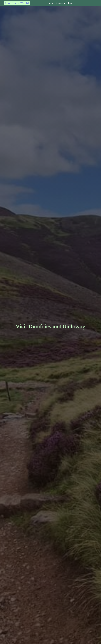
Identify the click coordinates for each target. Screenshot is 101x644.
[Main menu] (95, 3)
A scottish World (17, 3)
